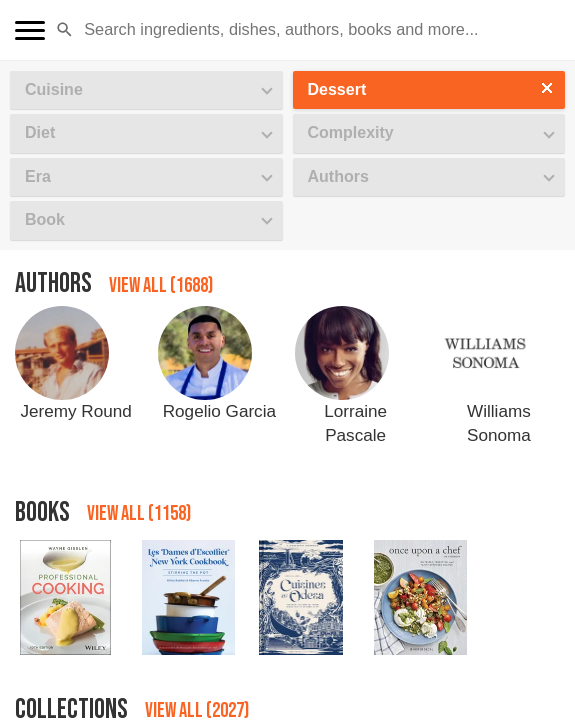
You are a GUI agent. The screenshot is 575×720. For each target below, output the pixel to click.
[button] (64, 30)
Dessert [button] (337, 89)
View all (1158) (139, 513)
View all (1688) (161, 285)
